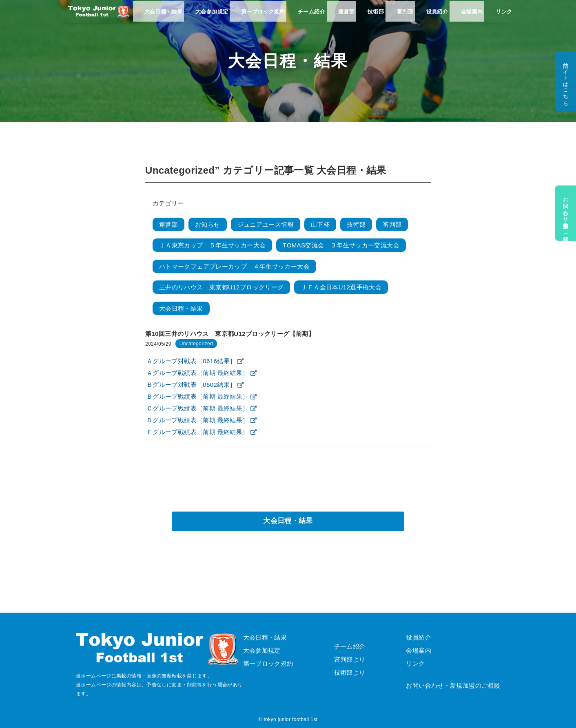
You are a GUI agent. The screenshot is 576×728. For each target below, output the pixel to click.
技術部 (370, 17)
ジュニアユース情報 (266, 224)
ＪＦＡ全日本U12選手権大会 (341, 287)
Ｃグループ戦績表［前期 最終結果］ (198, 408)
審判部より (350, 659)
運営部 (342, 17)
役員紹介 (430, 17)
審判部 (399, 17)
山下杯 (320, 224)
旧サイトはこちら (565, 81)
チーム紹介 (309, 17)
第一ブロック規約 (261, 17)
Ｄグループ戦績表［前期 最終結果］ (198, 420)
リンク (494, 17)
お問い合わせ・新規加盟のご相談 (565, 213)
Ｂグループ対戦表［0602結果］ (191, 385)
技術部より (350, 672)
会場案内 (463, 17)
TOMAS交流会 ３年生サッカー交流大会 (341, 245)
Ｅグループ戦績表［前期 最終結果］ (198, 432)
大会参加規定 (211, 17)
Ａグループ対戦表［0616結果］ (191, 361)
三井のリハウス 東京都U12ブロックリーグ (221, 287)
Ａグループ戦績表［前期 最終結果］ (198, 373)
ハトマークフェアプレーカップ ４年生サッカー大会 (234, 266)
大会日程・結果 (164, 17)
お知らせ (208, 224)
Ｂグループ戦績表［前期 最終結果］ (198, 396)
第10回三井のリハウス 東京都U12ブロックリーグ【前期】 (230, 334)
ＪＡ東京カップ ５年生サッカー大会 (212, 245)
